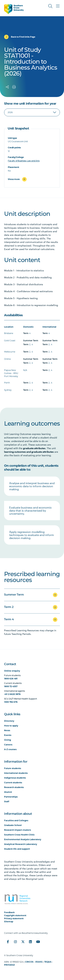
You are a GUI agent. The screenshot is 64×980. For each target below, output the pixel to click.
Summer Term (31, 341)
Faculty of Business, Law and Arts (24, 161)
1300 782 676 (11, 702)
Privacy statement (14, 918)
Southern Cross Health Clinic (19, 835)
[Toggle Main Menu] (58, 6)
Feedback (9, 912)
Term (26, 333)
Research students (14, 787)
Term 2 (9, 607)
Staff (7, 801)
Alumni (8, 792)
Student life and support (17, 849)
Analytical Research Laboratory (21, 844)
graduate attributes (34, 448)
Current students (13, 783)
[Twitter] (23, 942)
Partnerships (11, 797)
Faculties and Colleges (16, 820)
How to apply (11, 726)
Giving (8, 740)
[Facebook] (8, 942)
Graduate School (13, 825)
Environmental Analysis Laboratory (23, 839)
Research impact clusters (17, 830)
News (7, 730)
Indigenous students (15, 778)
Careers (8, 745)
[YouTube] (38, 942)
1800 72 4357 (11, 686)
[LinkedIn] (30, 942)
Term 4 (9, 620)
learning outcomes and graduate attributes (29, 452)
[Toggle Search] (50, 6)
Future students (13, 768)
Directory (9, 721)
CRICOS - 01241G (34, 962)
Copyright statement (15, 915)
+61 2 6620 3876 (12, 694)
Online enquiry (12, 671)
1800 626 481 (11, 679)
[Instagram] (15, 942)
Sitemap (9, 922)
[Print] (14, 87)
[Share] (7, 87)
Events (8, 735)
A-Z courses (10, 749)
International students (16, 773)
